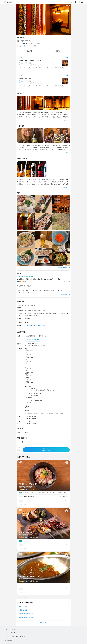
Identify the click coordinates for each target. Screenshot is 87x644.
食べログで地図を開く (34, 340)
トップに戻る (43, 622)
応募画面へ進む (46, 450)
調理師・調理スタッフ (26, 79)
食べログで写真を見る (63, 268)
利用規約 (7, 637)
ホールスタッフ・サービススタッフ (30, 61)
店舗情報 (57, 51)
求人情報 (30, 51)
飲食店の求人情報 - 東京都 (26, 617)
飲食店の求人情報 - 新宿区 (26, 614)
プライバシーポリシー (16, 637)
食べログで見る (65, 295)
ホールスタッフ (27, 501)
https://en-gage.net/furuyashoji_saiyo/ (35, 325)
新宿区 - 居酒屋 (23, 606)
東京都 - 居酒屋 (23, 610)
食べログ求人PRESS (10, 629)
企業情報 (24, 637)
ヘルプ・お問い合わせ (11, 632)
